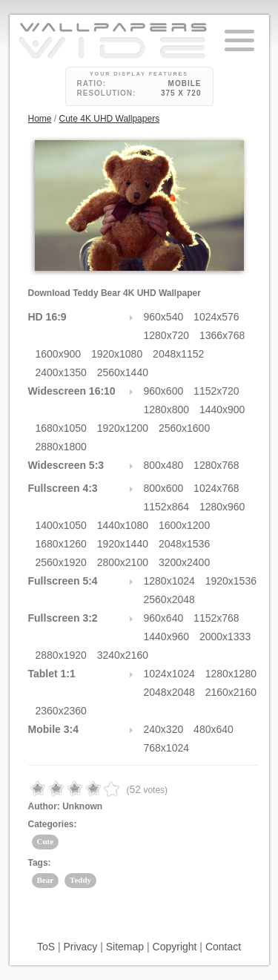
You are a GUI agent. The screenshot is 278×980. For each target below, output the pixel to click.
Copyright (175, 947)
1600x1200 (184, 525)
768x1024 (167, 748)
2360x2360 (61, 711)
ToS (46, 947)
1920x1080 (117, 354)
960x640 (164, 618)
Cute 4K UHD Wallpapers (110, 119)
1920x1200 (123, 428)
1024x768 (216, 488)
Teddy (80, 880)
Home (40, 119)
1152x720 (216, 391)
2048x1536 (184, 544)
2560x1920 (61, 562)
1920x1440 (123, 544)
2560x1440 (123, 372)
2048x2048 (169, 692)
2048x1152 (178, 354)
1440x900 (222, 410)
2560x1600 (184, 428)
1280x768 (216, 465)
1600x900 (59, 354)
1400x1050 (61, 525)
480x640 (214, 729)
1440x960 (167, 637)
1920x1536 (231, 581)
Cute (46, 841)
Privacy (80, 947)
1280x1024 (169, 581)
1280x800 (167, 410)
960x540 (164, 317)
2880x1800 (61, 447)
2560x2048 (169, 599)
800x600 (164, 488)
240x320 (164, 729)
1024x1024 (169, 674)
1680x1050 (61, 428)
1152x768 (216, 618)
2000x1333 (225, 637)
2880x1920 (61, 655)
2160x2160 (231, 692)
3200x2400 (184, 562)
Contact (223, 947)
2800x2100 (123, 562)
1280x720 (167, 335)
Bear (46, 880)
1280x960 (222, 507)
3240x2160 (123, 655)
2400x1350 (61, 372)
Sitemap (125, 947)
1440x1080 (123, 525)
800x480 (164, 465)
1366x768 (222, 335)
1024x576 (216, 317)
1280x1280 (231, 674)
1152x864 (167, 507)
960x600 (164, 391)
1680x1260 (61, 544)
